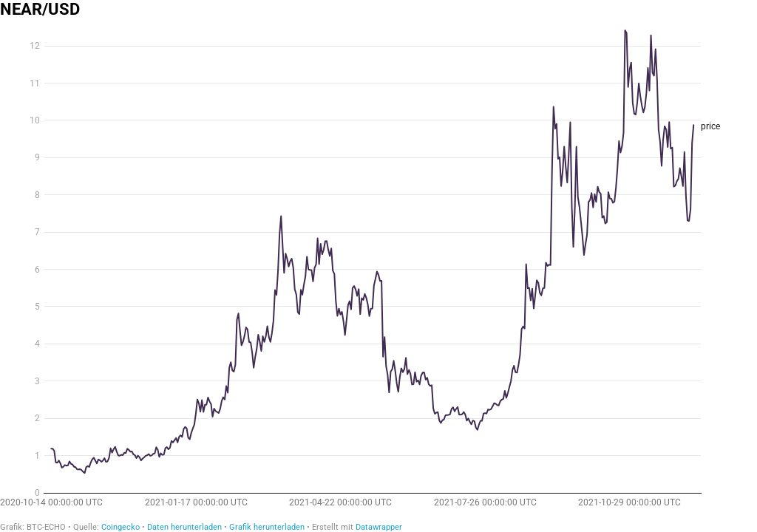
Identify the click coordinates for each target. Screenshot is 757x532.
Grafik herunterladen (267, 527)
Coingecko (120, 527)
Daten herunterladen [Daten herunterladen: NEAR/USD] (184, 527)
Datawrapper (379, 527)
